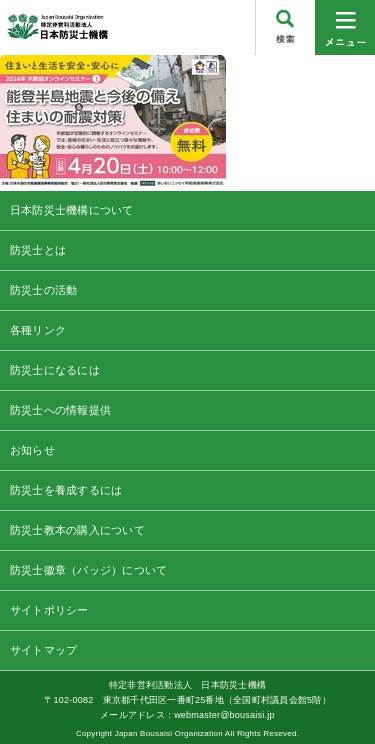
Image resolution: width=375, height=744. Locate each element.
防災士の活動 (43, 290)
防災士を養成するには (66, 490)
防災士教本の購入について (77, 530)
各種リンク (38, 330)
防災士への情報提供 (60, 410)
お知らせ (32, 450)
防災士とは (38, 250)
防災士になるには (55, 370)
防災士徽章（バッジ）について (88, 570)
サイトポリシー (49, 610)
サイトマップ (43, 650)
